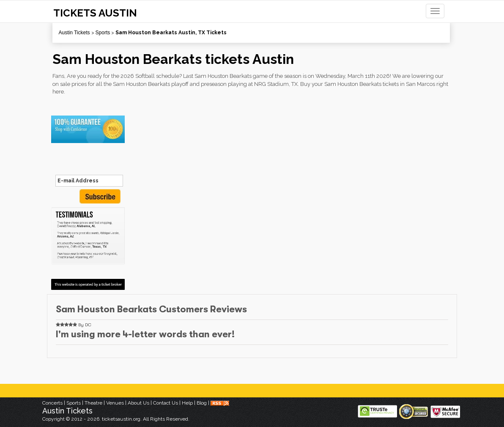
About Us (138, 403)
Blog (202, 403)
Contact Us (166, 403)
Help (187, 403)
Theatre (93, 403)
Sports (103, 33)
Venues (115, 403)
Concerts (52, 403)
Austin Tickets (74, 33)
